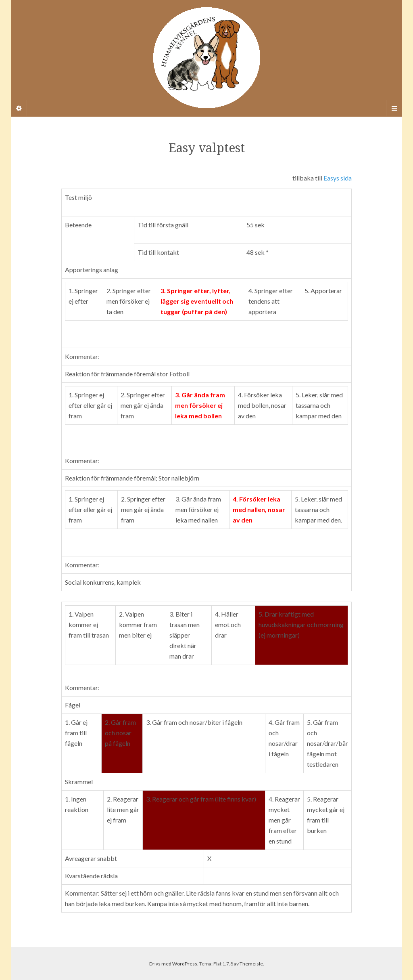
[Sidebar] (19, 108)
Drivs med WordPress (173, 964)
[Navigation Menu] (394, 108)
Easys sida (338, 178)
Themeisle (251, 964)
